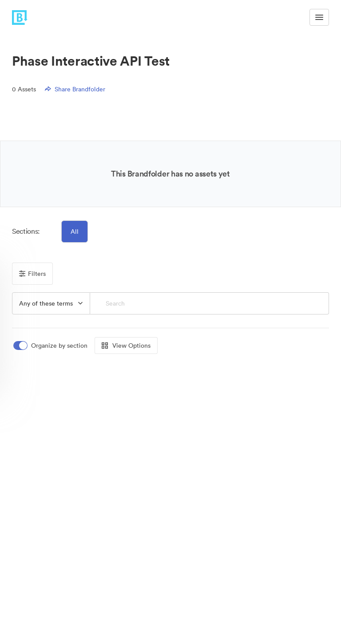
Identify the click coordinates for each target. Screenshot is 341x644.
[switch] (51, 346)
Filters (32, 274)
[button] (51, 303)
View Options (126, 346)
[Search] (210, 303)
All (75, 232)
